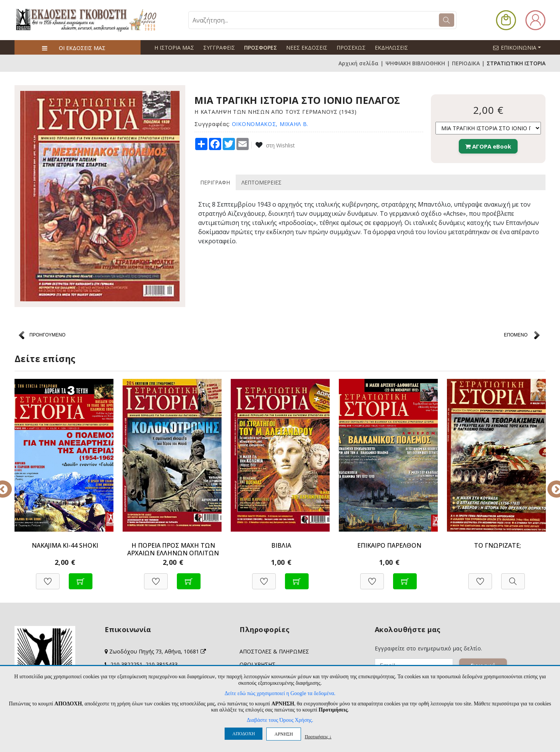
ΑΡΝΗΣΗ (283, 734)
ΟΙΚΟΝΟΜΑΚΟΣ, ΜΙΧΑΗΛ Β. (270, 124)
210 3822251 (126, 664)
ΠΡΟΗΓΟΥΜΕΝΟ (47, 335)
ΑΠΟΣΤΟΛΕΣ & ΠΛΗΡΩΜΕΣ (274, 651)
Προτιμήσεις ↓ (318, 737)
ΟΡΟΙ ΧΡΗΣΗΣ (257, 664)
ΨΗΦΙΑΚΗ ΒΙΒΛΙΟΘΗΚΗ (415, 63)
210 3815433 (162, 664)
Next (551, 484)
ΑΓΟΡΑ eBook (488, 146)
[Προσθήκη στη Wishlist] (48, 577)
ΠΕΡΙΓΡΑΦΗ (215, 182)
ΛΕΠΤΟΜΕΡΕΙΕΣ (261, 182)
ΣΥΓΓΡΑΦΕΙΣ (219, 48)
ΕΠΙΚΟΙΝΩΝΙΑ (520, 47)
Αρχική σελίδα (358, 63)
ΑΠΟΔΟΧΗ (244, 734)
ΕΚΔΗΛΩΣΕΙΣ (391, 48)
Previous (9, 484)
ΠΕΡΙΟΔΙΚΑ (466, 63)
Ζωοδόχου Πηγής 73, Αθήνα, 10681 (158, 651)
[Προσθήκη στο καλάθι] (81, 577)
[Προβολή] (513, 577)
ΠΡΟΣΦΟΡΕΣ (261, 48)
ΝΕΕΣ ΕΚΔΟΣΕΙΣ (307, 48)
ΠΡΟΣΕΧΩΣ (351, 48)
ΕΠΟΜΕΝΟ (516, 335)
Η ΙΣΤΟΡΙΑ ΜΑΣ (174, 48)
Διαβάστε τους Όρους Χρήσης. (280, 720)
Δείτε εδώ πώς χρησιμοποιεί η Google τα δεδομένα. (280, 693)
